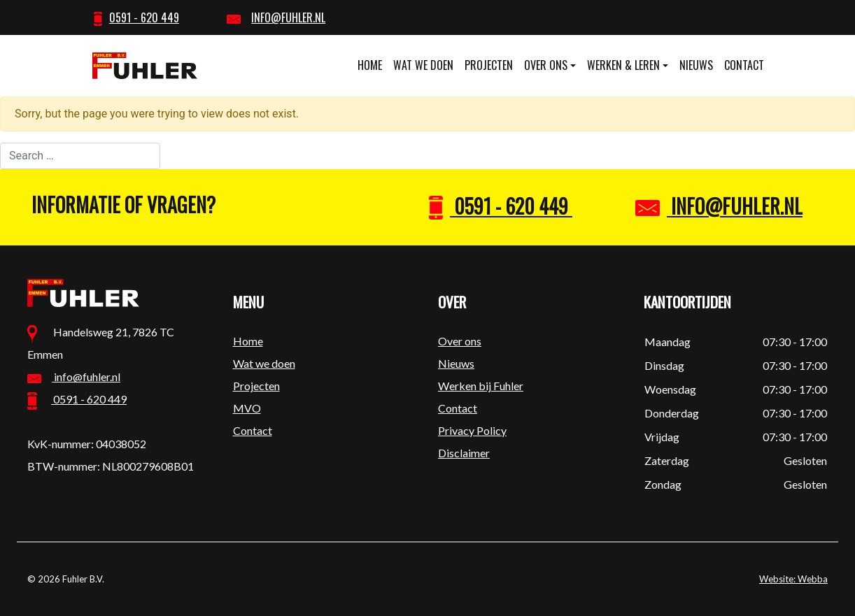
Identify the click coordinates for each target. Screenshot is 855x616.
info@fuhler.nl (719, 206)
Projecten (489, 65)
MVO (247, 408)
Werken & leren (623, 65)
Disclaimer (464, 453)
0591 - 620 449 (501, 206)
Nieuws (696, 65)
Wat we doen (423, 65)
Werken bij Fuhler (481, 386)
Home (370, 65)
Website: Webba (793, 579)
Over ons (546, 65)
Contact (744, 65)
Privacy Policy (472, 430)
